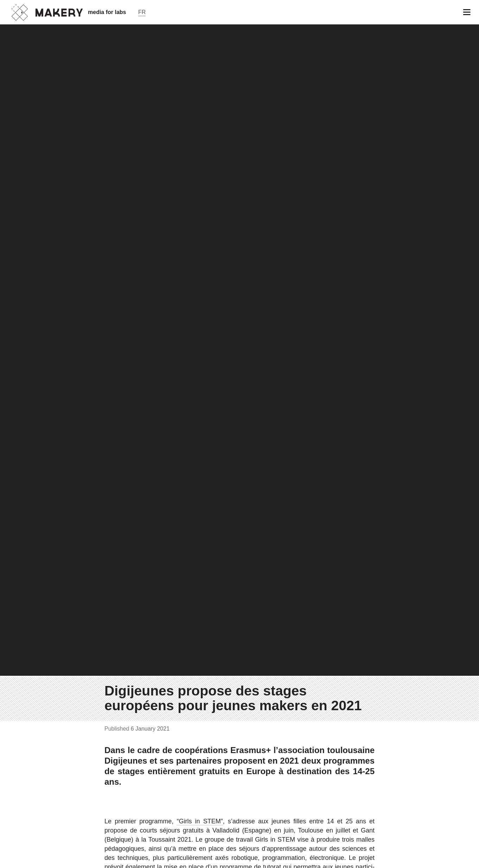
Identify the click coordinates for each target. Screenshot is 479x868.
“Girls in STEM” (200, 821)
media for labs (107, 12)
